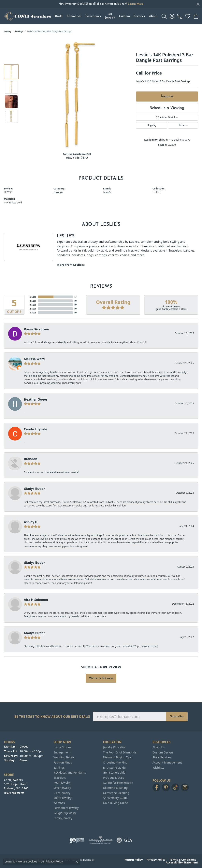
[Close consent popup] (77, 862)
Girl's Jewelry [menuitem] (62, 793)
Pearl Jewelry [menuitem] (62, 783)
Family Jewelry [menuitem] (63, 818)
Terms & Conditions (183, 860)
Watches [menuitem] (59, 803)
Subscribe (177, 717)
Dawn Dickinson (36, 329)
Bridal (59, 16)
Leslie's (107, 192)
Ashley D (31, 522)
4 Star (33, 301)
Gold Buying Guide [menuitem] (115, 803)
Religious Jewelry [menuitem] (65, 813)
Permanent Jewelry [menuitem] (66, 808)
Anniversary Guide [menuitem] (115, 798)
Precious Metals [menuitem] (113, 778)
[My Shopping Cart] (196, 16)
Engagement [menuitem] (62, 752)
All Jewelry (110, 16)
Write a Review (101, 678)
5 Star (33, 297)
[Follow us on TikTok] (175, 787)
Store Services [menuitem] (162, 757)
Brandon (31, 459)
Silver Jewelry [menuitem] (62, 788)
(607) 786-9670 (77, 158)
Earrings (19, 31)
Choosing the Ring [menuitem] (115, 763)
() (76, 297)
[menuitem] (77, 840)
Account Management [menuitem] (167, 763)
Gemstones (93, 16)
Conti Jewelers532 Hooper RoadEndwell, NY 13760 (16, 786)
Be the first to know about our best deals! (52, 717)
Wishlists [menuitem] (158, 767)
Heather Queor (36, 399)
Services (139, 16)
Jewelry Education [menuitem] (115, 747)
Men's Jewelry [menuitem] (63, 798)
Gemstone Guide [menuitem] (114, 773)
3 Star (33, 305)
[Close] (198, 4)
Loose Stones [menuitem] (62, 747)
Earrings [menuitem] (59, 767)
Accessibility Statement (182, 862)
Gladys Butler (34, 489)
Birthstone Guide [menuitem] (114, 767)
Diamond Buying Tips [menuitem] (117, 757)
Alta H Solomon (36, 600)
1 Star (33, 313)
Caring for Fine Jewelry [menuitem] (118, 783)
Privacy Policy (156, 860)
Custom (124, 16)
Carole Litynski (36, 429)
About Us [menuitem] (159, 747)
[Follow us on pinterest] (166, 787)
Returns (183, 125)
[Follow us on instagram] (185, 787)
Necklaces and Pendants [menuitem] (70, 773)
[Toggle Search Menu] (164, 16)
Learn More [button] (136, 4)
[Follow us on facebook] (156, 787)
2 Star (33, 309)
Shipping (151, 125)
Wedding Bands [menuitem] (64, 757)
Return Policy (134, 860)
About (153, 16)
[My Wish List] (188, 16)
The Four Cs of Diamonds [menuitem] (120, 752)
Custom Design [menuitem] (163, 752)
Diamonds (74, 16)
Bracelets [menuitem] (60, 778)
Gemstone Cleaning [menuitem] (116, 793)
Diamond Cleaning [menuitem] (115, 788)
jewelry (8, 31)
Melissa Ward (34, 359)
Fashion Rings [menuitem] (63, 763)
